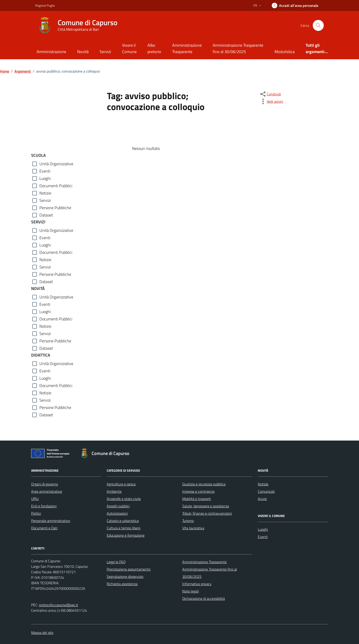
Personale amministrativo (51, 521)
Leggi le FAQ (116, 562)
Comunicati (266, 491)
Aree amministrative (47, 491)
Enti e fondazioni (44, 506)
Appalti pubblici (118, 506)
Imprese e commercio (198, 491)
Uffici (35, 499)
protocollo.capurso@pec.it (58, 605)
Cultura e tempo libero (124, 528)
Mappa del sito (42, 633)
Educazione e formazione (126, 535)
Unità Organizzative (56, 164)
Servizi (105, 52)
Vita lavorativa (193, 528)
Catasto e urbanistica (123, 521)
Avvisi (262, 499)
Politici (36, 513)
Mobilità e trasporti (197, 499)
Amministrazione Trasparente (187, 48)
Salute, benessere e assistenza (206, 506)
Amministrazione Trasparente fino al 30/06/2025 (238, 48)
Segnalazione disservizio (125, 576)
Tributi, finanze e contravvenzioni (207, 513)
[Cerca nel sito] (318, 25)
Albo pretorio (154, 48)
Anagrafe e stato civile (124, 499)
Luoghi (45, 178)
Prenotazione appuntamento (129, 569)
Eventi (45, 171)
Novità (83, 52)
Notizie (45, 193)
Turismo (188, 521)
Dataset (46, 215)
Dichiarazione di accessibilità (204, 598)
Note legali (190, 591)
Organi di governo (45, 484)
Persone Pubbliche (55, 208)
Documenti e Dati (44, 528)
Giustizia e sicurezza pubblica (204, 484)
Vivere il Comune (129, 48)
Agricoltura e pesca (121, 484)
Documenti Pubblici (56, 186)
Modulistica (285, 52)
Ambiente (114, 491)
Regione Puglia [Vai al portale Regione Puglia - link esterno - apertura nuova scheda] (45, 5)
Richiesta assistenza (122, 584)
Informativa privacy (197, 584)
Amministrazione (51, 52)
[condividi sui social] (270, 94)
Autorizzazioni (117, 513)
